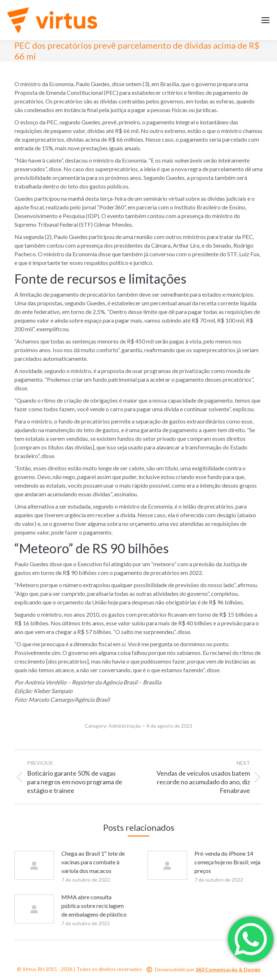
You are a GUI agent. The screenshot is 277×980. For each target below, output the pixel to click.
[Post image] (34, 865)
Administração (125, 726)
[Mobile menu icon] (265, 20)
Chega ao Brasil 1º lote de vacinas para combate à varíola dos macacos (93, 862)
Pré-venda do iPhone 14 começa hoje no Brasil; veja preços (227, 862)
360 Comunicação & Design (228, 969)
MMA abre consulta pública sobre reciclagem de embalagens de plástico (94, 906)
